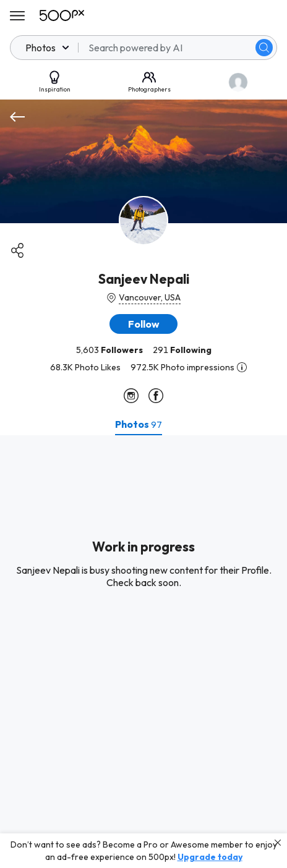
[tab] (139, 424)
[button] (143, 324)
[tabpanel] (143, 652)
